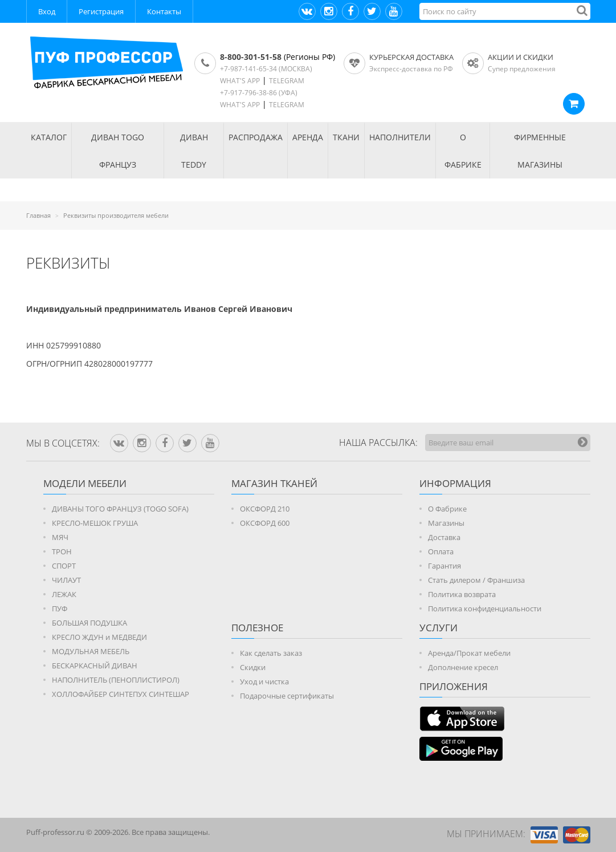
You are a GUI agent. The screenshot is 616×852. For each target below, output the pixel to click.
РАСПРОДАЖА (256, 137)
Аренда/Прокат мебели (469, 653)
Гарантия (444, 566)
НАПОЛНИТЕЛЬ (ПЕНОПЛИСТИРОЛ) (116, 680)
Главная (38, 215)
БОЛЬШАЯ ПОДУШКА (89, 623)
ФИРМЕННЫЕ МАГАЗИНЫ (540, 151)
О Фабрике (447, 509)
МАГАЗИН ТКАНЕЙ (274, 483)
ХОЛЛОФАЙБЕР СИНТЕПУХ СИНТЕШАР (121, 694)
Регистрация (101, 11)
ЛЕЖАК (64, 594)
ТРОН (62, 551)
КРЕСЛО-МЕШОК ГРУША (95, 523)
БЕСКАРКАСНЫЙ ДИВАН (95, 666)
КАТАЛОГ (49, 137)
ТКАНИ (346, 137)
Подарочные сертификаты (287, 696)
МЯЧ (60, 537)
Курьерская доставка (411, 57)
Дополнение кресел (463, 667)
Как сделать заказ (271, 653)
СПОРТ (64, 566)
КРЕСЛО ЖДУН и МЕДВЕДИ (99, 637)
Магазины (446, 523)
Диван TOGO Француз (118, 151)
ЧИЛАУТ (66, 580)
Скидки (253, 667)
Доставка (444, 537)
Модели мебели (85, 483)
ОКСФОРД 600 (265, 523)
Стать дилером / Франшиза (476, 580)
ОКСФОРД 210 (265, 509)
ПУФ (60, 608)
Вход (47, 11)
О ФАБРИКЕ (463, 151)
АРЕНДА (308, 137)
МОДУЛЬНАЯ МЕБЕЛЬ (91, 651)
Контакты (164, 11)
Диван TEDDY (194, 151)
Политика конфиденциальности (485, 608)
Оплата (441, 551)
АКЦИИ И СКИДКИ (521, 57)
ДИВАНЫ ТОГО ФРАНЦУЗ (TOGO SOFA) (120, 509)
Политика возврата (462, 594)
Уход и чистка (264, 681)
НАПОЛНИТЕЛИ (400, 137)
